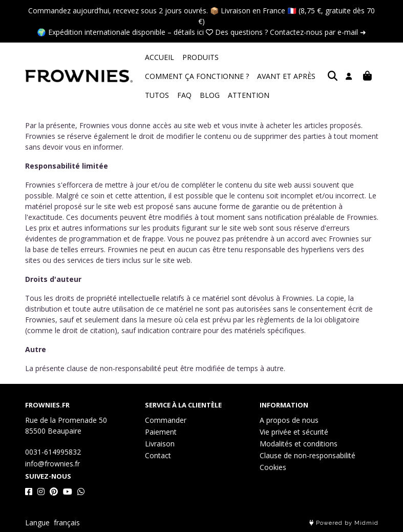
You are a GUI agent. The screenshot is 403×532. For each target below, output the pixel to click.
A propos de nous (289, 420)
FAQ (251, 76)
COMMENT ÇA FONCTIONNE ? (279, 57)
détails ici (189, 32)
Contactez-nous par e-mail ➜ (318, 32)
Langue (37, 523)
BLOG (276, 76)
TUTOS (224, 76)
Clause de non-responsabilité (307, 455)
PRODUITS (200, 57)
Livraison (160, 444)
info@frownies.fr (52, 464)
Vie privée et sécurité (294, 432)
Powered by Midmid (344, 523)
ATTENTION (166, 95)
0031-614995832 (53, 452)
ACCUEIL (160, 57)
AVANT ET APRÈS (174, 76)
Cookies (273, 467)
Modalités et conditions (299, 444)
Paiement (161, 432)
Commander (166, 420)
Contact (158, 455)
